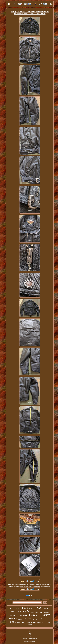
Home (30, 631)
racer (12, 608)
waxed (44, 622)
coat (49, 623)
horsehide (35, 619)
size (12, 622)
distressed (47, 612)
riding (40, 616)
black (25, 608)
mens (18, 622)
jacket (46, 615)
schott (18, 608)
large (24, 622)
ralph (32, 612)
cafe (25, 619)
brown (30, 625)
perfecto (41, 619)
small (29, 623)
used (17, 616)
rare (31, 609)
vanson (37, 612)
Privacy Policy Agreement (30, 639)
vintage (13, 618)
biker (13, 611)
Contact (30, 636)
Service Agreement (30, 641)
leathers (33, 623)
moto (30, 619)
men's (12, 615)
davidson (24, 615)
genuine (47, 608)
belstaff (20, 619)
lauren (39, 623)
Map (30, 634)
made (34, 609)
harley (40, 608)
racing (41, 612)
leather (33, 615)
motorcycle (23, 611)
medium (48, 619)
